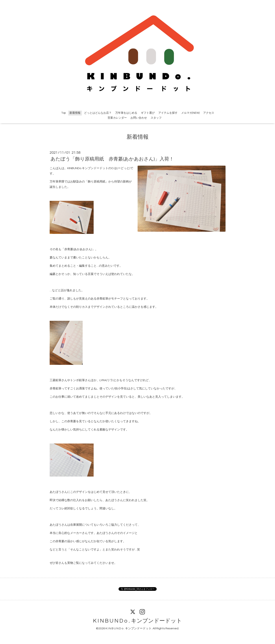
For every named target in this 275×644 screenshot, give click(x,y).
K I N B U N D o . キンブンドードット (137, 621)
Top (63, 113)
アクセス (209, 113)
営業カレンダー (117, 118)
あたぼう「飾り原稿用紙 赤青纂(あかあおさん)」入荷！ (112, 159)
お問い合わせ (139, 118)
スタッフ (156, 118)
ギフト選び (148, 113)
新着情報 (75, 113)
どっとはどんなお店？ (98, 113)
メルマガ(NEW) (190, 113)
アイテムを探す (168, 113)
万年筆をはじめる (126, 113)
